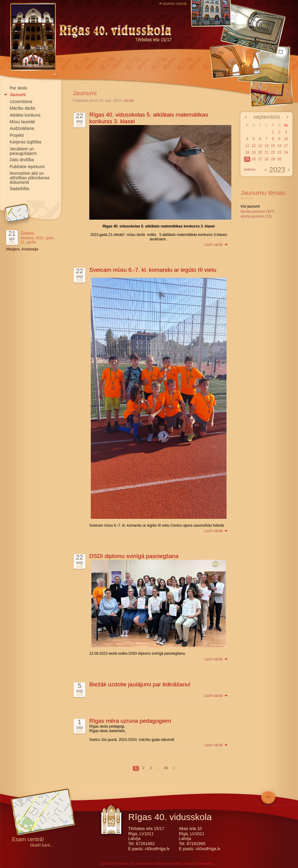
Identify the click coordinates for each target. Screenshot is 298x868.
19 (254, 152)
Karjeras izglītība (25, 142)
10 (286, 139)
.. (159, 768)
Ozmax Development (197, 863)
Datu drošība (22, 160)
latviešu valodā (175, 4)
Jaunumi (18, 95)
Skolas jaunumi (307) (257, 212)
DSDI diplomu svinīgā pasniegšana (134, 556)
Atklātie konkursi (25, 115)
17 (286, 146)
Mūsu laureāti (22, 122)
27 (260, 159)
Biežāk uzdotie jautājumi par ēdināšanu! (140, 684)
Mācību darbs (22, 108)
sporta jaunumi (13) (256, 216)
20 (260, 152)
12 (254, 146)
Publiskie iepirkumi (27, 167)
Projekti (17, 135)
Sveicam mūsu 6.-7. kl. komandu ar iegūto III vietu (153, 270)
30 (279, 159)
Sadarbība (19, 189)
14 (266, 146)
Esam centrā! (28, 840)
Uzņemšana (21, 102)
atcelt (129, 101)
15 (273, 146)
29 (273, 159)
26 (254, 159)
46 (166, 768)
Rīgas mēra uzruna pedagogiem (130, 721)
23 (279, 152)
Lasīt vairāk (216, 245)
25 (247, 159)
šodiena (250, 169)
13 (260, 146)
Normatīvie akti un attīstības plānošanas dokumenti (30, 178)
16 (279, 146)
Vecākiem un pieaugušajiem (23, 151)
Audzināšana (22, 128)
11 (247, 146)
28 (266, 159)
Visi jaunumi (250, 206)
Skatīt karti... (42, 845)
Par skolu (18, 88)
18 (247, 152)
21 (266, 152)
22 (273, 152)
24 (286, 152)
